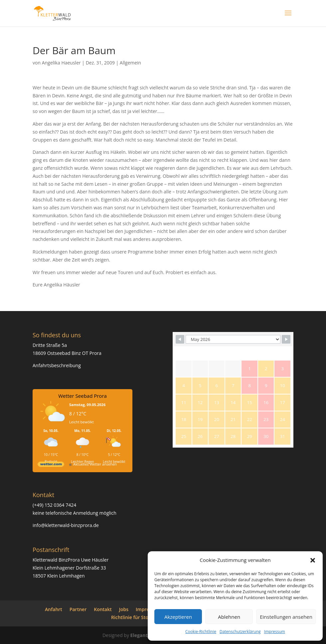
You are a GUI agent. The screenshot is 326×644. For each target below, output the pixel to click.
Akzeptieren (178, 617)
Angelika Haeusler (61, 63)
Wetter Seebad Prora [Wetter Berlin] (82, 396)
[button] (313, 560)
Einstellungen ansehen (286, 617)
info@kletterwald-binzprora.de (66, 525)
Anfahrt (54, 609)
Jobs (124, 609)
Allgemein (130, 63)
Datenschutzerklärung (240, 632)
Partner (78, 609)
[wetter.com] (51, 465)
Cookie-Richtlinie (201, 632)
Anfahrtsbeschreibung (57, 365)
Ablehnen (229, 617)
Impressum (275, 632)
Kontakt (103, 609)
